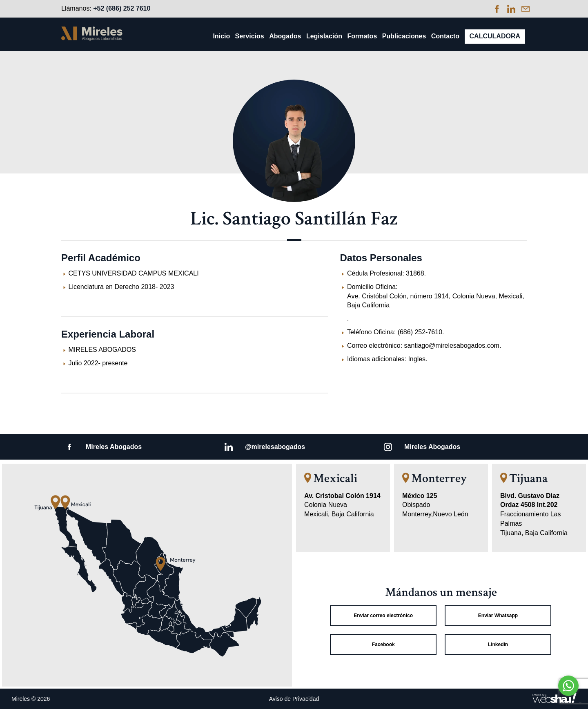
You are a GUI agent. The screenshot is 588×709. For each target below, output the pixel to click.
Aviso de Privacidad (294, 699)
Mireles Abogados (114, 447)
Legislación (324, 36)
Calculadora (495, 36)
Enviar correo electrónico (383, 616)
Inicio (221, 36)
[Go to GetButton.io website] (568, 701)
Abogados (285, 36)
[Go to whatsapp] (568, 686)
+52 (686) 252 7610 (122, 8)
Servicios (250, 36)
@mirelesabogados (275, 447)
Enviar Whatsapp (498, 616)
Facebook (383, 645)
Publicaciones (404, 36)
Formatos (362, 36)
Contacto (445, 36)
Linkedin (498, 645)
